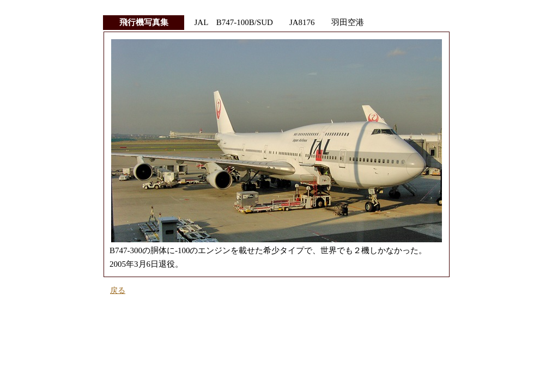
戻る (118, 290)
